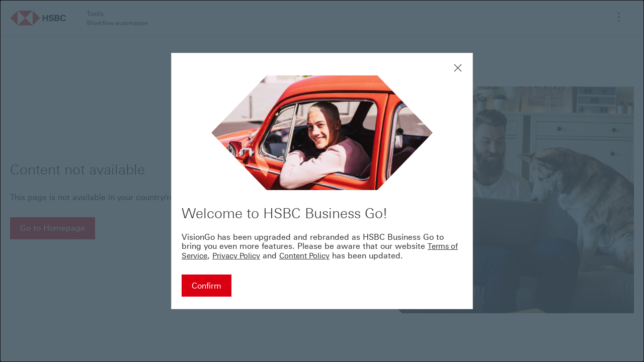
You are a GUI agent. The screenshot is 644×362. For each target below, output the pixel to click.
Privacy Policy (236, 256)
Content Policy (304, 256)
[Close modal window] (458, 68)
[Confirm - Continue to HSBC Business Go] (207, 286)
